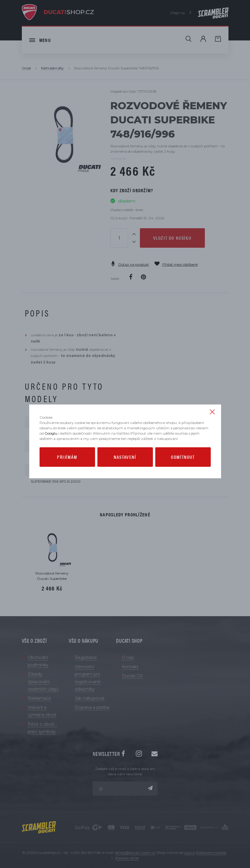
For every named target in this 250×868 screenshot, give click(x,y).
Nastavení (125, 457)
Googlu (51, 433)
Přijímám (67, 457)
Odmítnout (183, 457)
